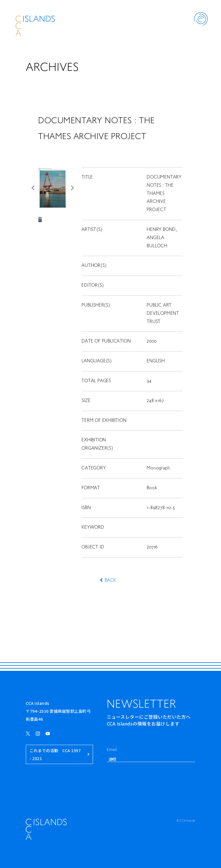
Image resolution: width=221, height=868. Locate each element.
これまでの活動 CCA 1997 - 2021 (59, 754)
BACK (110, 580)
